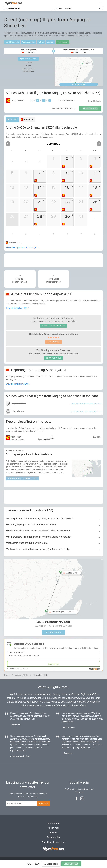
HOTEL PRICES (53, 342)
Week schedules (28, 42)
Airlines (41, 42)
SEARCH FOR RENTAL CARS (54, 326)
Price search (63, 42)
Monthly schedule (12, 42)
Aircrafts (50, 42)
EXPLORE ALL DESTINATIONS (22, 478)
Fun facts (53, 833)
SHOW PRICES (90, 109)
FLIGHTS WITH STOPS (64, 109)
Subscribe (43, 803)
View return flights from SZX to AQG (22, 248)
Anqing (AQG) (21, 675)
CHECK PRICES (53, 632)
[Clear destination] (100, 8)
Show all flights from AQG (18, 384)
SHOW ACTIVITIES (53, 358)
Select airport (53, 823)
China (7, 675)
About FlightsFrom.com (53, 842)
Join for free (53, 664)
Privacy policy (53, 837)
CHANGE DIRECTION (28, 59)
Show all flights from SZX (18, 308)
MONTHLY (12, 119)
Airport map (54, 828)
